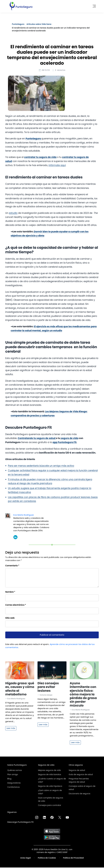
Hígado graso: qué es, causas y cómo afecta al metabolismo (20, 689)
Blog (9, 779)
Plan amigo (13, 775)
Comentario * (12, 566)
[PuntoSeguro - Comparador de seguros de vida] (21, 5)
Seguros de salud (77, 771)
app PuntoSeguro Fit (64, 443)
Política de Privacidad (73, 858)
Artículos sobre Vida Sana (39, 24)
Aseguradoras (14, 783)
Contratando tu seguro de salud (37, 439)
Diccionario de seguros (79, 794)
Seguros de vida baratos (50, 775)
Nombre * (10, 592)
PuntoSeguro (18, 24)
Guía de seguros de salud (81, 775)
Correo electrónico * (16, 605)
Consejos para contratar (50, 806)
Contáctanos (13, 787)
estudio (13, 213)
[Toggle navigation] (93, 5)
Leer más (11, 729)
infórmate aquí (57, 166)
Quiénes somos (15, 771)
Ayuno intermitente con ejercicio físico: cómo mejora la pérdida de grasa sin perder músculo (83, 695)
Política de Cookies (47, 858)
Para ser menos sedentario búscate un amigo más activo (41, 466)
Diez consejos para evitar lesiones (48, 687)
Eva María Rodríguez (24, 515)
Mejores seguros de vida (49, 771)
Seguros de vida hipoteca (50, 787)
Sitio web (10, 618)
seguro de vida (69, 439)
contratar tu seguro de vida (40, 158)
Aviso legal (26, 858)
